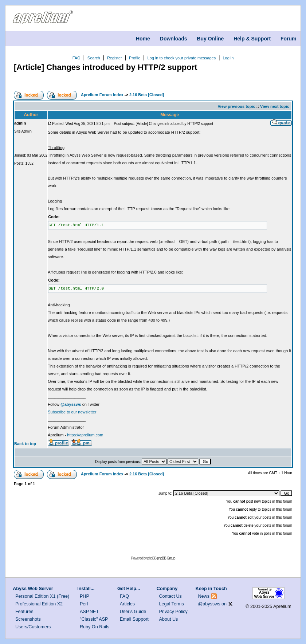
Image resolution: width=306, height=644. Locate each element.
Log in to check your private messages (181, 58)
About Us (169, 619)
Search (94, 58)
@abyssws (209, 604)
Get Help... (129, 589)
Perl (84, 604)
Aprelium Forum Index (102, 95)
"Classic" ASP (94, 619)
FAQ (76, 58)
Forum (289, 39)
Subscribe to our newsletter (72, 412)
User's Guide (133, 612)
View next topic (275, 106)
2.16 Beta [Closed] (147, 95)
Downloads (174, 39)
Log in (228, 58)
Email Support (134, 619)
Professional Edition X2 (39, 604)
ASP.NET (89, 612)
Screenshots (28, 619)
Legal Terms (172, 604)
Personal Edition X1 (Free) (42, 596)
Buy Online (210, 39)
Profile (135, 58)
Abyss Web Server (33, 589)
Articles (127, 604)
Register (115, 58)
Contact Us (170, 596)
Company (167, 589)
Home (143, 39)
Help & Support (252, 39)
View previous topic (236, 106)
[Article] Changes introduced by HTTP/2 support (106, 67)
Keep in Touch (211, 589)
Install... (86, 589)
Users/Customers (33, 627)
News (204, 596)
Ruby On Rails (95, 627)
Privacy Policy (173, 612)
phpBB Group (166, 558)
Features (24, 612)
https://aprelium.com (85, 435)
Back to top (25, 444)
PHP (85, 596)
